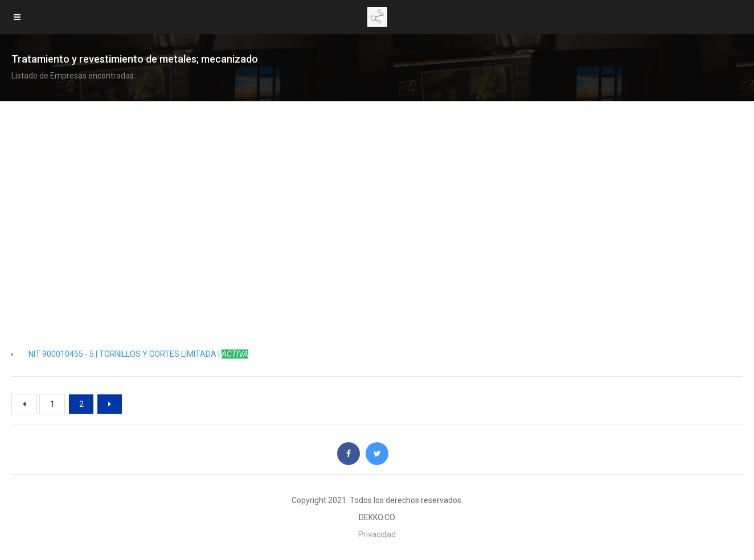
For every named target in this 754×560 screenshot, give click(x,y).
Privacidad (377, 534)
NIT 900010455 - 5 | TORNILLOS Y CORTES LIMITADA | (130, 354)
